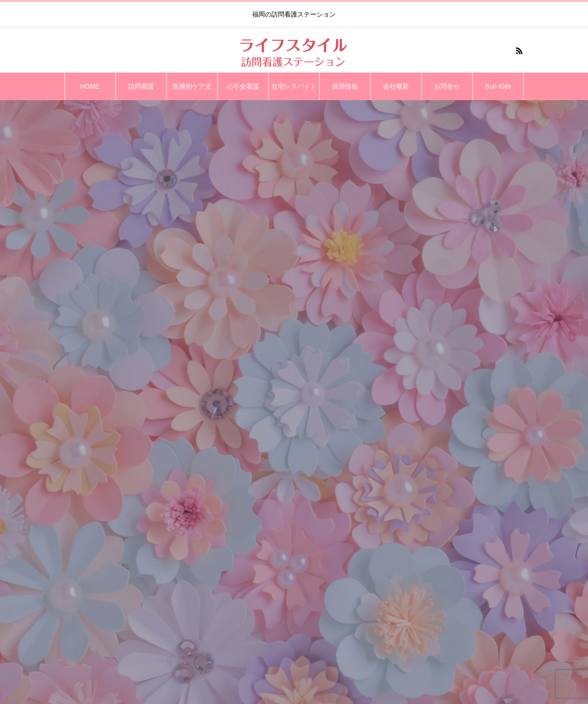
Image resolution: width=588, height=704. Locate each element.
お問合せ (447, 86)
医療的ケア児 (192, 86)
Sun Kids (498, 86)
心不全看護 (243, 86)
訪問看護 (141, 86)
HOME (90, 86)
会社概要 (396, 86)
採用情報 (345, 86)
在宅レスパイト (294, 86)
